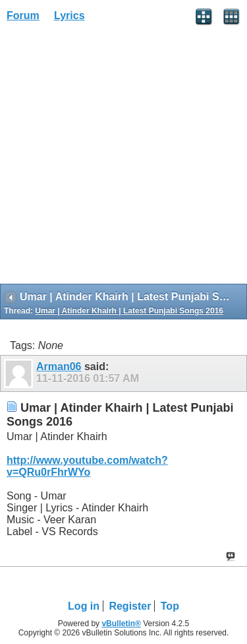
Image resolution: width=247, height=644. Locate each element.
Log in (84, 606)
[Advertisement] (123, 157)
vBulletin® (121, 624)
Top (170, 606)
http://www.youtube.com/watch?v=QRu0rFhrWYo (87, 466)
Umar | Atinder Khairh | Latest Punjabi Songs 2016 (129, 311)
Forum (23, 16)
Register (130, 606)
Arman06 (59, 367)
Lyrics (69, 16)
